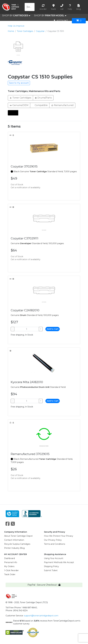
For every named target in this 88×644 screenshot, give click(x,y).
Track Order (10, 574)
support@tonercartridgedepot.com (41, 616)
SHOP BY (16, 16)
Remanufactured (62, 105)
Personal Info (11, 562)
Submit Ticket (51, 570)
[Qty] (27, 329)
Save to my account (19, 83)
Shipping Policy (51, 566)
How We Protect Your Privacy (59, 536)
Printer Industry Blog (14, 548)
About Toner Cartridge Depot (18, 536)
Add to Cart (53, 329)
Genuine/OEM (19, 105)
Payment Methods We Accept (59, 562)
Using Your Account (54, 558)
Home (11, 31)
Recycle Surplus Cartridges (17, 544)
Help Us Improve (16, 26)
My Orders (9, 566)
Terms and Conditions (55, 544)
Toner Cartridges (25, 31)
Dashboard (9, 558)
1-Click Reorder (11, 570)
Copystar (40, 31)
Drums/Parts (43, 98)
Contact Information (14, 540)
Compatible (40, 105)
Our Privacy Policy (53, 540)
